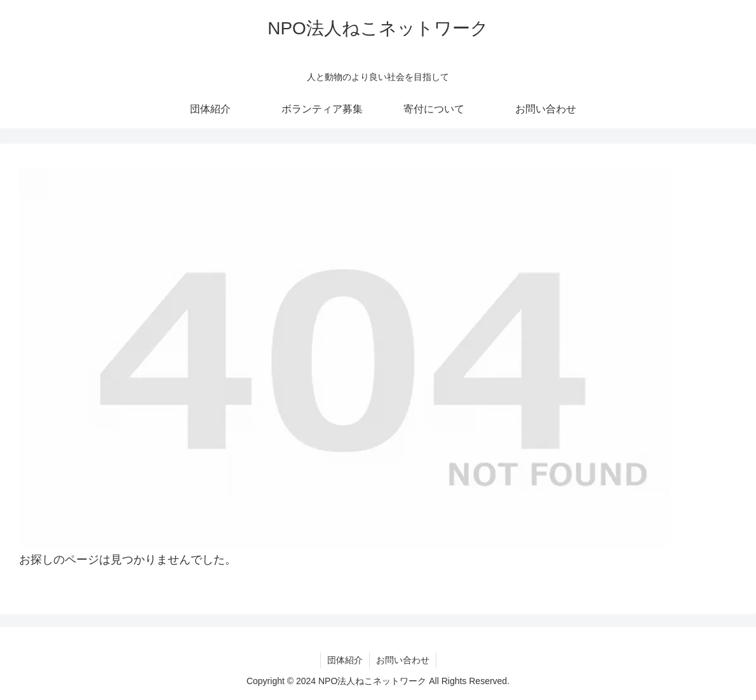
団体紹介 (345, 660)
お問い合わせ (403, 660)
